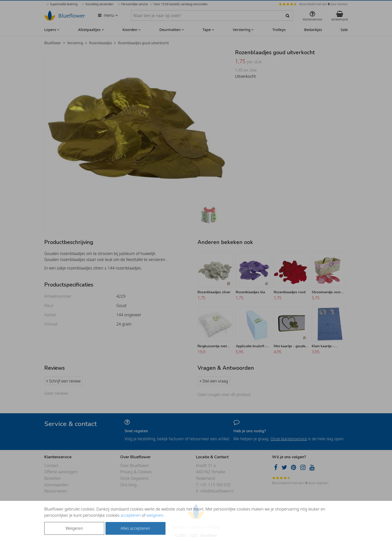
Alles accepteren (135, 528)
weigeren (155, 515)
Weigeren (74, 528)
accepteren (131, 515)
